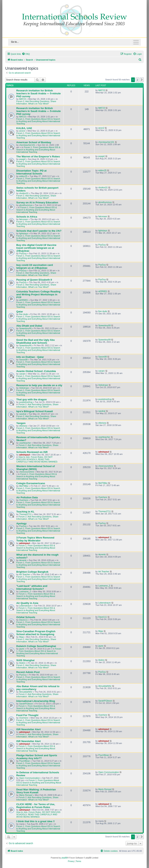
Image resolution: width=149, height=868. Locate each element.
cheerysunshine (27, 472)
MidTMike (24, 486)
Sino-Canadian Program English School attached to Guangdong (36, 633)
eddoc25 (23, 176)
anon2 (22, 131)
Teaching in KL (25, 512)
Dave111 (23, 620)
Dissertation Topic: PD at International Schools (31, 172)
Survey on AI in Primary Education (37, 202)
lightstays (24, 233)
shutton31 (24, 193)
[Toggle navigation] (74, 42)
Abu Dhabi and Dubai (29, 326)
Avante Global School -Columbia (36, 371)
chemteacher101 (27, 145)
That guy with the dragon (32, 399)
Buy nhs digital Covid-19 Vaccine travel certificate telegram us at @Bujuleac (36, 248)
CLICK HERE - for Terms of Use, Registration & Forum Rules (36, 806)
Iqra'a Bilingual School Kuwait (35, 411)
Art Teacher (25, 574)
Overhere (24, 500)
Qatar (20, 312)
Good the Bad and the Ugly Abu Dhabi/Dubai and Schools (36, 341)
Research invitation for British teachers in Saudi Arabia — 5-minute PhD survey (39, 93)
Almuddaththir (26, 692)
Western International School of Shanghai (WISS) (36, 468)
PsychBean (25, 761)
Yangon (21, 423)
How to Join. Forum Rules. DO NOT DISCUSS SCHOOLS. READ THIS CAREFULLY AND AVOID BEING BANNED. (37, 459)
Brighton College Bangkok (32, 572)
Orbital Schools (26, 617)
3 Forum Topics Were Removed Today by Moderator (35, 539)
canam (22, 374)
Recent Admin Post (28, 672)
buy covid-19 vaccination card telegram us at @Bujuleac (35, 266)
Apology (21, 523)
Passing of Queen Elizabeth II (34, 280)
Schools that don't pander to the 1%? (39, 231)
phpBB (64, 858)
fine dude (24, 314)
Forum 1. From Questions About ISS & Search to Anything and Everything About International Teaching (38, 121)
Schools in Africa (27, 217)
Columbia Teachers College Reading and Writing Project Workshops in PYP (38, 294)
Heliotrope (24, 388)
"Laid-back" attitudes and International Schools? (32, 587)
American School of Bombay (34, 142)
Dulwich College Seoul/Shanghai (36, 646)
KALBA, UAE (24, 128)
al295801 (24, 300)
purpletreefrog (26, 402)
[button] (142, 80)
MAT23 (23, 99)
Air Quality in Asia (27, 603)
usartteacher (25, 443)
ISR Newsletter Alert (29, 729)
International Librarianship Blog (36, 701)
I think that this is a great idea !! (36, 821)
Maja (22, 637)
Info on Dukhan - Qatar (30, 357)
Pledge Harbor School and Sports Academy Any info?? (37, 757)
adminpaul (25, 455)
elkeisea (23, 426)
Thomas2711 (25, 514)
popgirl (22, 159)
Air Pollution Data (27, 497)
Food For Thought (27, 715)
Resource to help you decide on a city (39, 385)
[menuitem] (26, 54)
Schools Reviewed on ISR (32, 452)
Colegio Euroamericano (31, 483)
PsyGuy (23, 253)
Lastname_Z (25, 591)
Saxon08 (23, 360)
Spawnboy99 (25, 328)
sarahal (23, 414)
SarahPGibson (26, 704)
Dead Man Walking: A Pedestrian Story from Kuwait (36, 791)
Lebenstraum (25, 606)
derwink (23, 560)
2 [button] (137, 80)
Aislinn (22, 663)
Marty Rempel (26, 795)
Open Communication (29, 778)
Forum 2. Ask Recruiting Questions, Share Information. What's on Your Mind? (36, 102)
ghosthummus (26, 205)
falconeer (24, 219)
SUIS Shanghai (25, 660)
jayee (22, 649)
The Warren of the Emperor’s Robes (38, 157)
